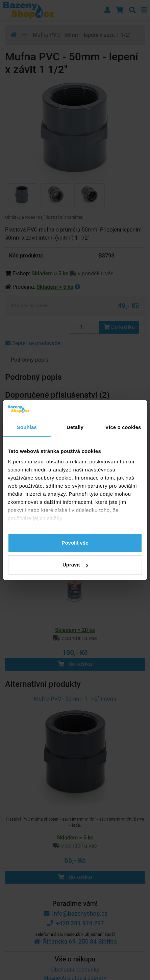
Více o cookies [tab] (123, 427)
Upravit (75, 565)
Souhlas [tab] (27, 427)
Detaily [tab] (75, 427)
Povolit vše (75, 543)
